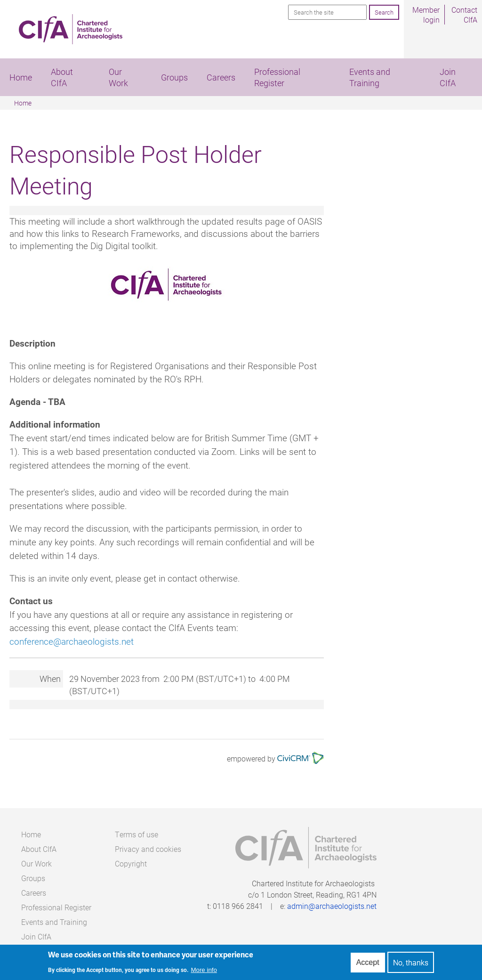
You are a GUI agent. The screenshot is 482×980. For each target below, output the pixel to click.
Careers (221, 77)
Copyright (131, 863)
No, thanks (411, 964)
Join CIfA (36, 936)
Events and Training (370, 77)
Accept (368, 964)
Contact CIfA (464, 15)
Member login (426, 15)
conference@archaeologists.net (72, 641)
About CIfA (62, 77)
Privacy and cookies (148, 849)
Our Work (118, 77)
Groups (174, 77)
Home (21, 77)
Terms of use (137, 834)
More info (204, 972)
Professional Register (277, 77)
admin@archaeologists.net (332, 906)
